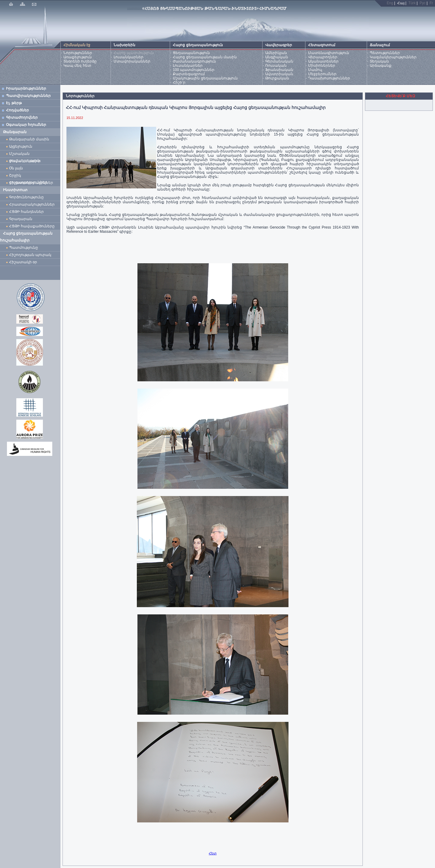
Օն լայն (17, 168)
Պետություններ (385, 53)
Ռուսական (276, 66)
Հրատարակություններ (32, 204)
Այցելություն (21, 146)
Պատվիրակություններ (28, 96)
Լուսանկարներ (129, 57)
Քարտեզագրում (189, 74)
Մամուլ (315, 70)
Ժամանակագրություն (194, 61)
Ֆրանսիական (279, 70)
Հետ (213, 853)
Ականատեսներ (323, 61)
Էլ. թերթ (14, 103)
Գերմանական (279, 61)
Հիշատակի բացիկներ (32, 183)
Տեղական (379, 61)
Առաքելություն (78, 57)
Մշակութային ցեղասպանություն (205, 78)
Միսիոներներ (322, 66)
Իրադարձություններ (26, 88)
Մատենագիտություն (329, 53)
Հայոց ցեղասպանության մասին (205, 57)
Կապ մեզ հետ (77, 66)
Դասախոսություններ (329, 78)
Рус (423, 3)
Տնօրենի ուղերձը (80, 61)
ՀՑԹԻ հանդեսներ (27, 212)
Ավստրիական (279, 74)
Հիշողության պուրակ (30, 255)
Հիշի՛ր (179, 82)
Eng (390, 3)
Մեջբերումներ (322, 74)
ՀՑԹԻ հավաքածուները (32, 226)
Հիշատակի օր (23, 262)
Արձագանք (381, 66)
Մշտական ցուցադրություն (25, 154)
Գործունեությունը (26, 197)
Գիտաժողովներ (22, 117)
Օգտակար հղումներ (26, 125)
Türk (412, 3)
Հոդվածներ (18, 110)
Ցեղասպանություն (191, 53)
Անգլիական (277, 57)
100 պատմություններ (193, 70)
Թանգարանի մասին (29, 139)
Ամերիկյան (276, 53)
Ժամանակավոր (25, 161)
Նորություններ (78, 53)
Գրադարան (21, 219)
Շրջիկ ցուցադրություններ (29, 176)
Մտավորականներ (132, 61)
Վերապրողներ (323, 57)
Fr (431, 3)
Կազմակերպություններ (393, 57)
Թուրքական (277, 78)
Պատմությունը (24, 248)
